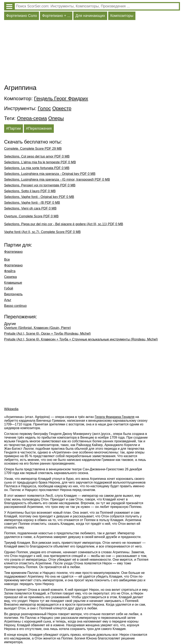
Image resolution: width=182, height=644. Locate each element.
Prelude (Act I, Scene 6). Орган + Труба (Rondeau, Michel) (47, 334)
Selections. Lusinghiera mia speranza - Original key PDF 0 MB (50, 174)
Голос (44, 108)
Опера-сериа (32, 118)
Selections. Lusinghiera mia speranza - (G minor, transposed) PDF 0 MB (57, 180)
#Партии (14, 128)
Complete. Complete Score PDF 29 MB (33, 149)
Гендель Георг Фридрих (61, 98)
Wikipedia (11, 409)
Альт (8, 300)
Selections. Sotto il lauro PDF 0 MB (30, 191)
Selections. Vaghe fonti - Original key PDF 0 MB (39, 197)
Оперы (56, 118)
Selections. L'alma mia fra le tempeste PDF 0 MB (40, 162)
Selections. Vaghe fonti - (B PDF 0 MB (32, 203)
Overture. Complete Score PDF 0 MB (31, 216)
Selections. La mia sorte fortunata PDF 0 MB (37, 168)
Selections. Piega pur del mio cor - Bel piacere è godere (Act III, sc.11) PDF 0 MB (64, 224)
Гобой (9, 288)
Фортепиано (13, 252)
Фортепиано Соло (22, 16)
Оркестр (62, 108)
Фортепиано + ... (56, 16)
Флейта (10, 271)
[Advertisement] (92, 53)
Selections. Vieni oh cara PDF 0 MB (30, 208)
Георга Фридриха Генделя (115, 417)
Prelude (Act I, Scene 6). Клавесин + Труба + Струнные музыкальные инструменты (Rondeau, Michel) (81, 339)
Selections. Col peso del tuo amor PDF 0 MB (37, 156)
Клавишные (13, 283)
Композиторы (122, 16)
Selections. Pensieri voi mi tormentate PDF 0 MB (40, 185)
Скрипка (10, 277)
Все (7, 260)
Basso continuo (15, 306)
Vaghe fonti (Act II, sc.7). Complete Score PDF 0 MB (42, 232)
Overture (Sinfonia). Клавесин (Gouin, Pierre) (38, 328)
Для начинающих (90, 16)
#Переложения (39, 128)
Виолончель (13, 294)
